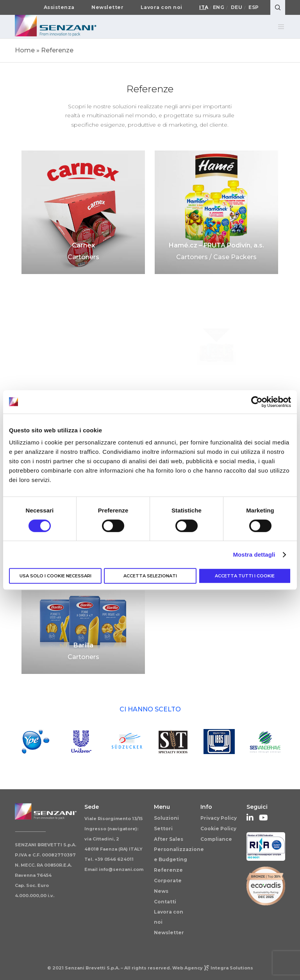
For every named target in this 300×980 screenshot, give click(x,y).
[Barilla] (83, 612)
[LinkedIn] (250, 817)
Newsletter (107, 7)
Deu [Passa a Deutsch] (237, 7)
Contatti (165, 902)
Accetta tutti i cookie (245, 576)
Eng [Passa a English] (219, 7)
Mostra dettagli (254, 554)
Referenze (168, 870)
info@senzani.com (121, 869)
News (161, 891)
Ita (204, 7)
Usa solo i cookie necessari (55, 576)
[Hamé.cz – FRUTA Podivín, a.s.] (216, 212)
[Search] (278, 7)
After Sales (169, 839)
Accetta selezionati (150, 576)
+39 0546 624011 (114, 859)
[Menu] (278, 27)
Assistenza (59, 7)
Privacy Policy (219, 818)
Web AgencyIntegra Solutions (213, 968)
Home (25, 50)
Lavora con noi (162, 7)
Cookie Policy (218, 829)
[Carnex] (83, 212)
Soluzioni (166, 818)
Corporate (168, 881)
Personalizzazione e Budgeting (179, 854)
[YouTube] (263, 817)
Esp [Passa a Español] (254, 7)
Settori (163, 829)
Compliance (216, 839)
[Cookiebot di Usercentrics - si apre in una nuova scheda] (257, 402)
